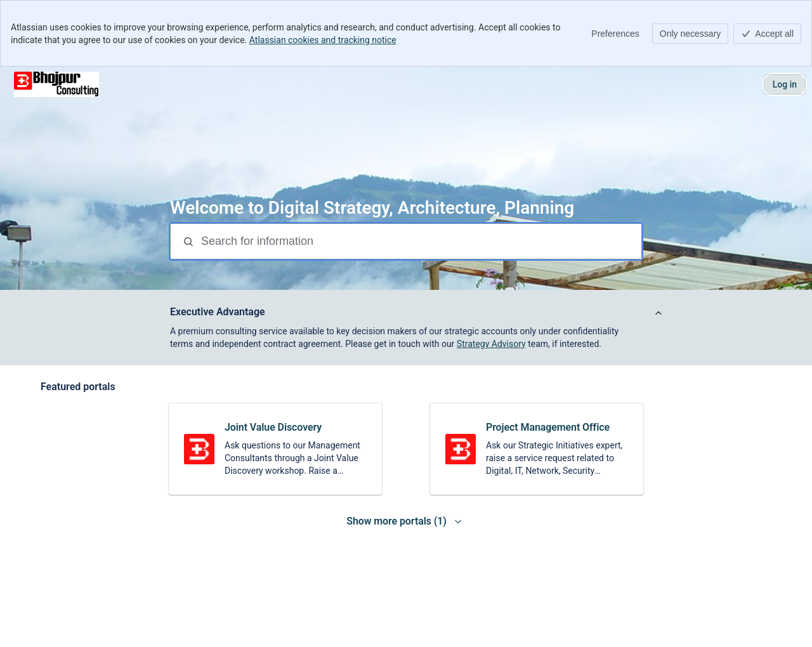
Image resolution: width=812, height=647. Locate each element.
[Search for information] (420, 241)
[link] (275, 449)
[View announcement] (658, 314)
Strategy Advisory (491, 344)
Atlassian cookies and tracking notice (323, 40)
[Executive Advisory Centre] (56, 84)
